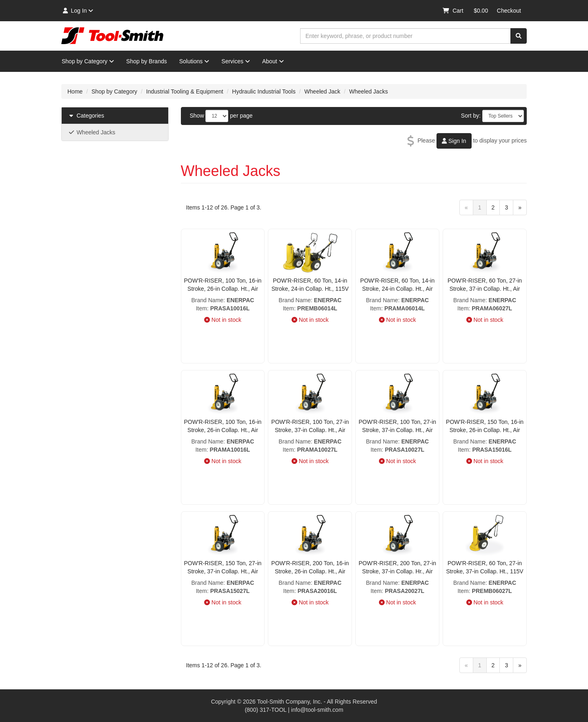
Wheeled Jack (322, 91)
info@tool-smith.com (317, 710)
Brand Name (207, 300)
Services (236, 61)
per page (241, 116)
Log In (77, 11)
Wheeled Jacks (369, 91)
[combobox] (405, 36)
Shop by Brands (147, 61)
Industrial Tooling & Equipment (185, 91)
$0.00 (481, 11)
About (273, 61)
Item (202, 308)
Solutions (194, 61)
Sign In (454, 141)
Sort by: (471, 116)
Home (75, 91)
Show (197, 116)
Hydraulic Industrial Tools (264, 91)
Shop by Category (88, 61)
